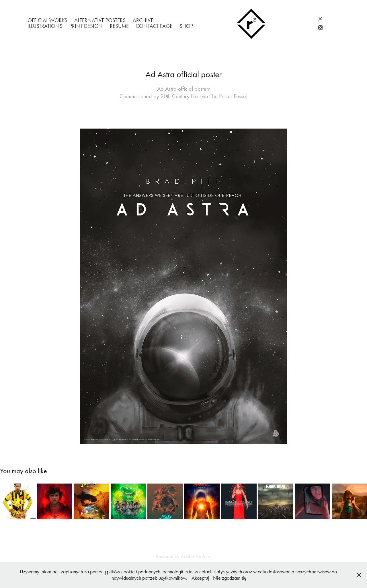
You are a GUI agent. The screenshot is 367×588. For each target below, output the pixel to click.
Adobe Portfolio (196, 556)
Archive (143, 20)
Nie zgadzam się (230, 578)
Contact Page (154, 26)
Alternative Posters (100, 20)
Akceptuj (200, 578)
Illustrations (45, 26)
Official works (47, 20)
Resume (119, 26)
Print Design (86, 26)
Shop (186, 26)
